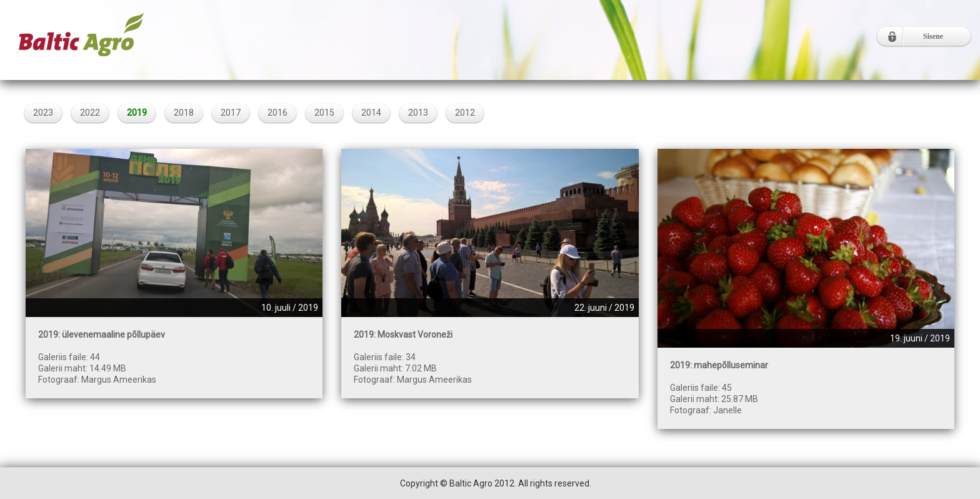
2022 (90, 113)
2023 (43, 113)
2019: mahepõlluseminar (719, 365)
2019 (137, 113)
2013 (418, 113)
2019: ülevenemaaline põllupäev (102, 335)
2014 (371, 113)
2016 (277, 113)
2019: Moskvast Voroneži (403, 335)
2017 (231, 113)
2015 (324, 113)
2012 (465, 113)
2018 (184, 113)
